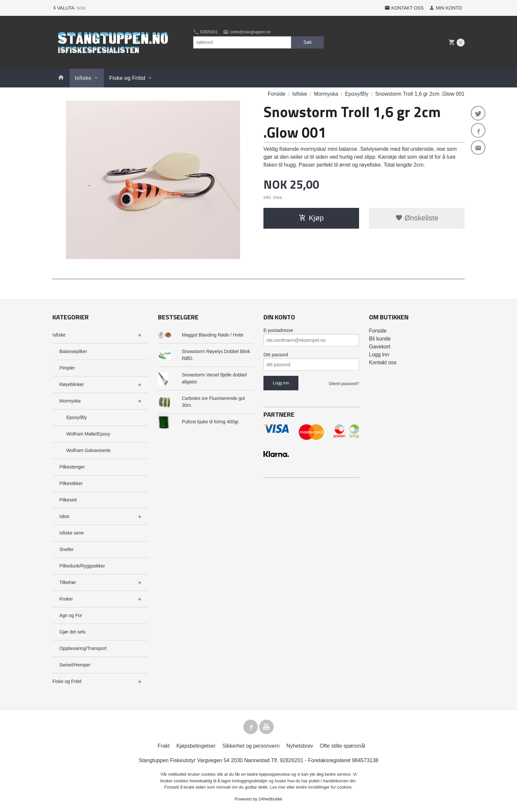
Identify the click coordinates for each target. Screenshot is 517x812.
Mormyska (70, 401)
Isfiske (83, 78)
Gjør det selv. (73, 632)
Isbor (64, 516)
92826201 (206, 32)
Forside (276, 94)
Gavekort (380, 347)
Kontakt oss (383, 362)
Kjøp (311, 218)
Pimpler (67, 368)
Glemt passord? (344, 384)
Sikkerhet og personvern (251, 746)
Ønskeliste (417, 218)
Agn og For (71, 615)
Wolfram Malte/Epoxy (88, 434)
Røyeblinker (72, 384)
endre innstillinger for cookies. (324, 787)
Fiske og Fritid (127, 78)
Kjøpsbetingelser (196, 746)
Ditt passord (276, 355)
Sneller (67, 549)
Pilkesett (68, 500)
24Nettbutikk (270, 799)
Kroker (66, 599)
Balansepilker (73, 351)
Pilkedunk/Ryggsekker (82, 566)
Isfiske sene (72, 533)
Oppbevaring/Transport (83, 648)
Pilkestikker (71, 483)
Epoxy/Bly (76, 417)
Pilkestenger (72, 467)
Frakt (164, 746)
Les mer (278, 787)
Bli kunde (380, 339)
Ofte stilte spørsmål (343, 746)
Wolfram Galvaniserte (88, 450)
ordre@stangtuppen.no (247, 32)
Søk (307, 42)
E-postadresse (278, 330)
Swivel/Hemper (75, 665)
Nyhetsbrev (300, 746)
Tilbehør (68, 582)
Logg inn (379, 355)
